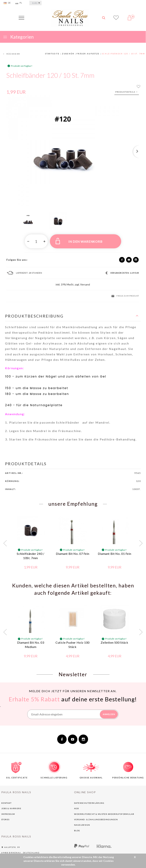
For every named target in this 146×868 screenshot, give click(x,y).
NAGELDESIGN (82, 823)
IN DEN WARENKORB (79, 241)
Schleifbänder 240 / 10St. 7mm (30, 553)
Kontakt (6, 801)
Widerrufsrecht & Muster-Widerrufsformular (104, 812)
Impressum (8, 812)
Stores (5, 817)
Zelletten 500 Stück (114, 640)
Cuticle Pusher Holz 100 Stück (73, 642)
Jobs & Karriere (11, 806)
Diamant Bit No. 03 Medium (31, 642)
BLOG (77, 828)
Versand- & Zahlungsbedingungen (96, 817)
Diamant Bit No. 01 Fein (115, 551)
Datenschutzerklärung (89, 801)
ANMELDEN (109, 712)
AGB (76, 806)
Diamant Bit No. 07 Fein (73, 551)
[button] (73, 316)
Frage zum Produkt (125, 296)
